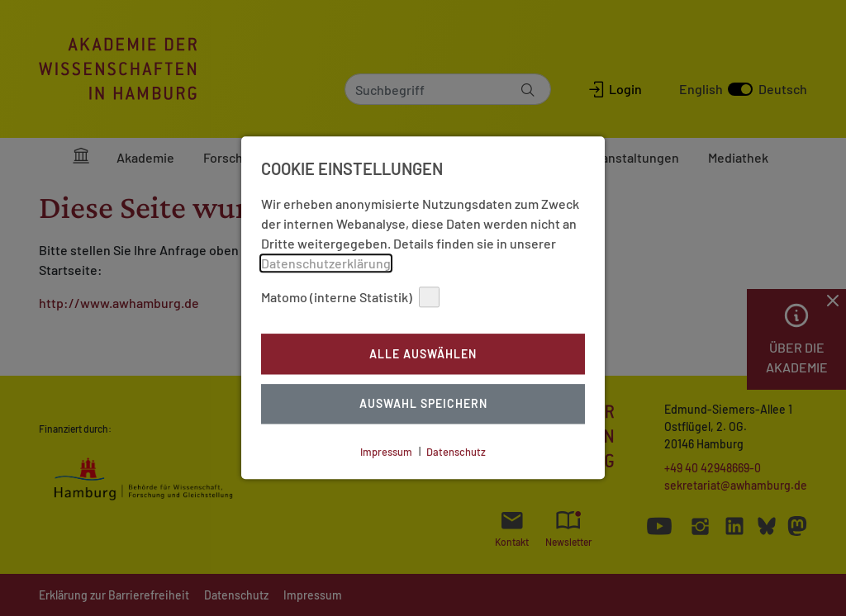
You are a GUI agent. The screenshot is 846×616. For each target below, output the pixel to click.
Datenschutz (456, 452)
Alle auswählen (423, 354)
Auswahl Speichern (423, 404)
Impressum (386, 452)
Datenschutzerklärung (326, 263)
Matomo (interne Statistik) (350, 297)
